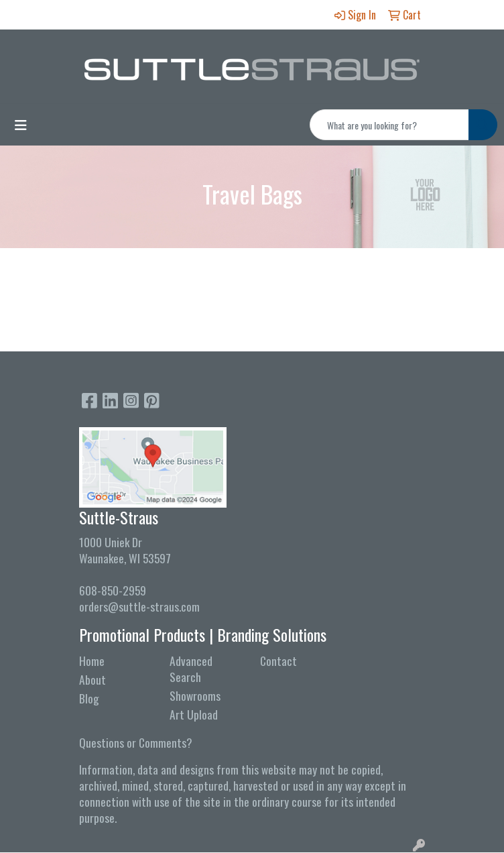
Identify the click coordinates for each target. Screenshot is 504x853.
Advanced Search (191, 669)
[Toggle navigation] (21, 125)
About (92, 679)
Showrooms (195, 695)
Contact (278, 661)
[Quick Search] (389, 125)
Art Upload (194, 714)
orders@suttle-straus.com (139, 606)
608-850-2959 (113, 590)
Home (92, 661)
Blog (89, 698)
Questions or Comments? (136, 742)
